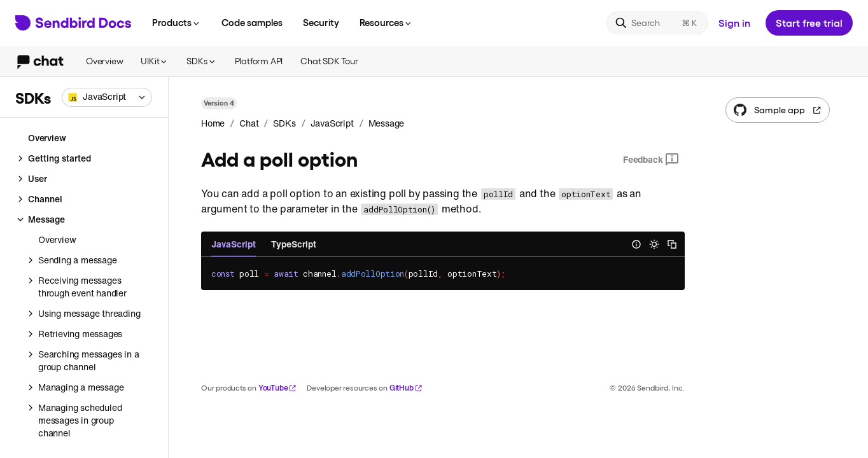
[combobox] (107, 97)
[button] (107, 97)
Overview (104, 61)
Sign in (734, 23)
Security (321, 22)
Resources (386, 22)
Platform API (259, 61)
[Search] (657, 23)
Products (177, 22)
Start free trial (809, 23)
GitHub (406, 388)
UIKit (155, 61)
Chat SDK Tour (329, 61)
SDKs (201, 61)
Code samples (252, 22)
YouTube (278, 388)
